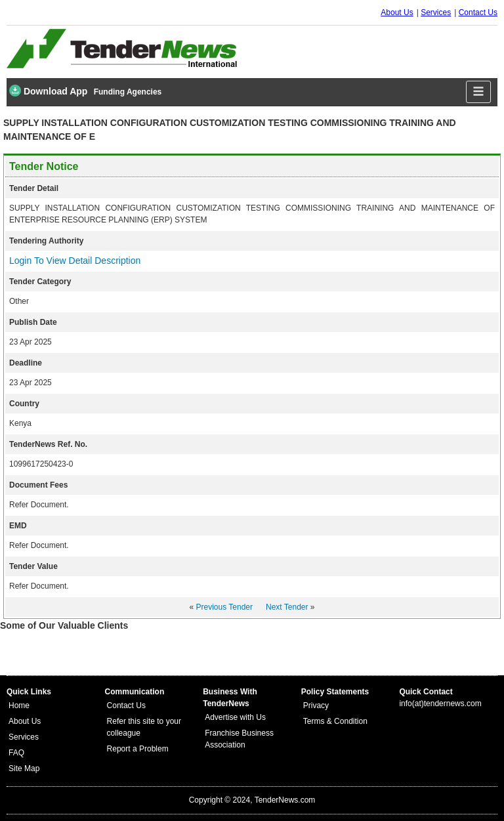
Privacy (316, 705)
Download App (48, 91)
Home (19, 705)
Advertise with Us (235, 717)
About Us (397, 12)
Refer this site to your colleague (144, 727)
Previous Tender (225, 607)
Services (436, 12)
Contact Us (478, 12)
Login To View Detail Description (75, 261)
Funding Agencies (128, 92)
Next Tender (287, 607)
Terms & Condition (335, 721)
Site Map (24, 768)
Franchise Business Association (239, 739)
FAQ (16, 753)
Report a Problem (138, 749)
